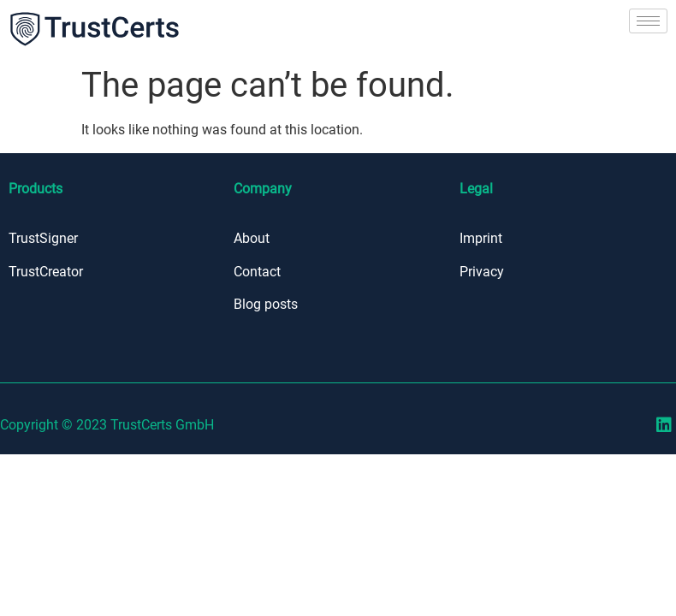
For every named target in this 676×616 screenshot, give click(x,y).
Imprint (481, 238)
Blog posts (266, 304)
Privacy (482, 271)
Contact (257, 271)
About (252, 238)
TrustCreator (46, 271)
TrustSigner (43, 238)
